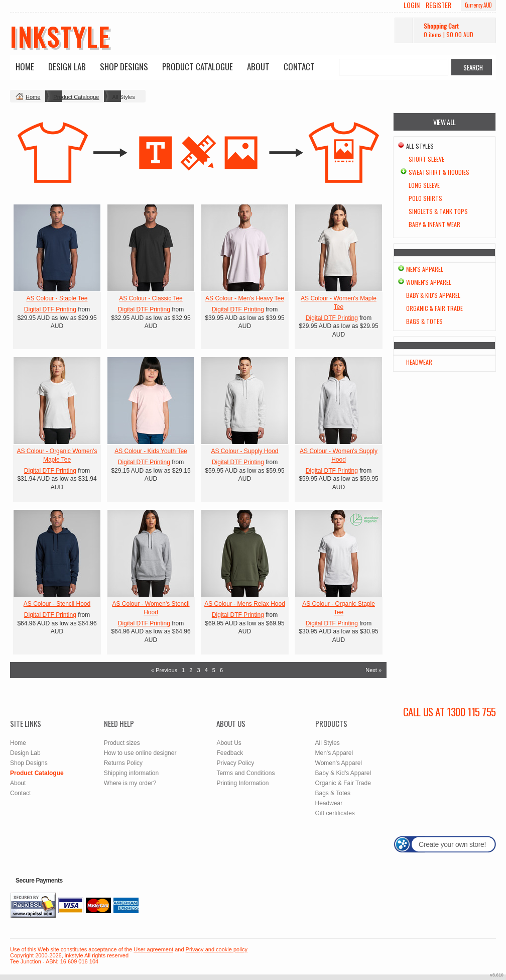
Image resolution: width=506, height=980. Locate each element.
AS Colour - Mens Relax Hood (245, 604)
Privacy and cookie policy (217, 949)
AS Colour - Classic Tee (151, 298)
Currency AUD (478, 5)
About (258, 67)
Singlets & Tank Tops (438, 211)
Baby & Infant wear (434, 224)
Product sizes (122, 743)
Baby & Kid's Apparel (433, 295)
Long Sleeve (424, 185)
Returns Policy (123, 763)
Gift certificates (335, 813)
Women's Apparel (429, 282)
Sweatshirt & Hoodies (439, 172)
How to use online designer (140, 753)
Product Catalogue (198, 67)
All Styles (328, 743)
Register (438, 5)
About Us (229, 743)
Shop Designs (124, 67)
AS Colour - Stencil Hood (57, 604)
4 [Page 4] (206, 670)
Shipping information (131, 773)
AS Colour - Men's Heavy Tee (245, 298)
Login (412, 5)
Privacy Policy (235, 763)
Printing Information (242, 783)
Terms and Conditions (245, 773)
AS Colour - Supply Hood (244, 451)
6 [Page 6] (221, 670)
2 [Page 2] (191, 670)
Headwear (419, 362)
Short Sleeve (426, 159)
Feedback (230, 753)
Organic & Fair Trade (434, 308)
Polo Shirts (425, 198)
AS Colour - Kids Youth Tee (151, 451)
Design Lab (67, 67)
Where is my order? (130, 783)
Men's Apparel (425, 269)
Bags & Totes (424, 321)
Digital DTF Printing (50, 309)
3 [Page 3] (198, 670)
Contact (299, 67)
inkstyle (60, 36)
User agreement (153, 949)
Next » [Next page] (373, 670)
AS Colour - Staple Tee (57, 298)
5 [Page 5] (214, 670)
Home (25, 67)
